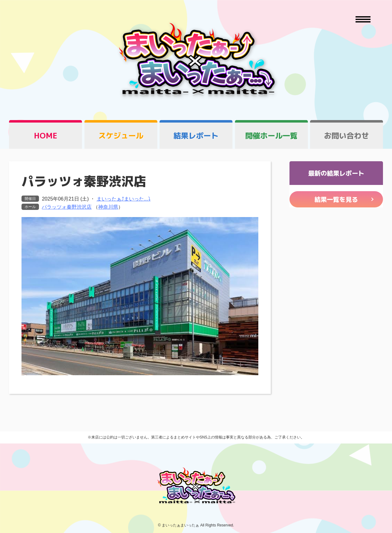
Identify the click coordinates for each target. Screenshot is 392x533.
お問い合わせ (347, 136)
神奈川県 (108, 207)
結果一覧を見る (336, 199)
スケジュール (121, 136)
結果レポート (196, 136)
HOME (46, 136)
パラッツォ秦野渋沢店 (67, 207)
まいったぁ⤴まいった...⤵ (124, 199)
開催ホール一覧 (271, 136)
